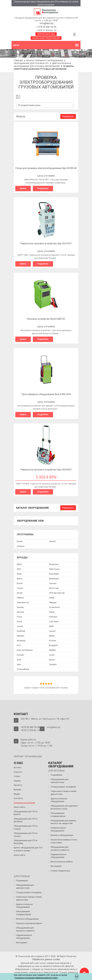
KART (51, 626)
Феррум (53, 602)
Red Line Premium (25, 650)
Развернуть (68, 116)
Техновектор (23, 602)
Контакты (18, 798)
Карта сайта (19, 807)
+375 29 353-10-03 (46, 27)
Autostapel (54, 574)
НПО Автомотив (57, 593)
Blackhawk (54, 579)
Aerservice (54, 564)
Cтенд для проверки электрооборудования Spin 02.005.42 (46, 168)
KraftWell (21, 631)
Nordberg (21, 641)
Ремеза (20, 598)
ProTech (53, 641)
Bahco (20, 579)
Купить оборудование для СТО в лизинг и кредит (28, 849)
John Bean (54, 622)
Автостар (54, 588)
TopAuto (53, 664)
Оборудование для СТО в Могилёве (26, 842)
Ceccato (53, 583)
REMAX (52, 650)
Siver (19, 660)
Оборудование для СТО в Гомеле (26, 827)
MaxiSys (21, 636)
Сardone (21, 546)
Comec (20, 588)
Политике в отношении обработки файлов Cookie (36, 978)
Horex (19, 622)
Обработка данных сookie (46, 959)
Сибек (52, 598)
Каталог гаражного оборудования (44, 61)
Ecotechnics (55, 607)
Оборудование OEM (30, 521)
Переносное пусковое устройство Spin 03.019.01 (46, 244)
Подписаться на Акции (24, 803)
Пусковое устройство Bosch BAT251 (46, 319)
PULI (19, 645)
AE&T (19, 564)
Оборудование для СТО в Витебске (26, 820)
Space (52, 660)
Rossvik (20, 655)
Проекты (18, 785)
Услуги (17, 776)
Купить (23, 188)
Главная (18, 61)
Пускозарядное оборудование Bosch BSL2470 (46, 394)
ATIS (19, 569)
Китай (20, 593)
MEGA (52, 636)
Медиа (17, 794)
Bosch (20, 541)
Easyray (20, 607)
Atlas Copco (55, 569)
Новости (18, 772)
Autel (19, 574)
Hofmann (53, 617)
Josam (20, 626)
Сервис (17, 781)
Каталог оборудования (32, 508)
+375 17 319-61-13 (46, 30)
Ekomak (20, 612)
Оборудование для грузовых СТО (31, 63)
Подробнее (43, 188)
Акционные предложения (46, 38)
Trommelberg (23, 669)
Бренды (17, 789)
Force (19, 617)
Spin (19, 664)
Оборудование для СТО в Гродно (26, 835)
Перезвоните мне (46, 34)
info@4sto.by (47, 23)
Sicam (52, 655)
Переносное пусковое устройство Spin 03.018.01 (46, 470)
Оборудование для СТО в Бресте (26, 813)
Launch (52, 631)
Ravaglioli (53, 645)
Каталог (18, 767)
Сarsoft (52, 541)
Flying (52, 612)
